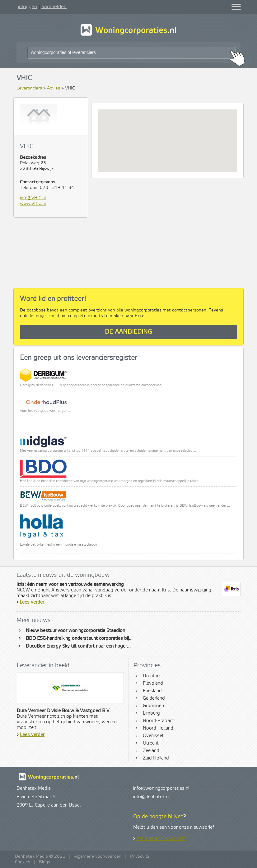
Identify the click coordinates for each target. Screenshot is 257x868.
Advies (54, 88)
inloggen (28, 7)
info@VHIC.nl (33, 198)
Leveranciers (29, 88)
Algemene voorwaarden (98, 856)
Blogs (44, 862)
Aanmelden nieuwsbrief (161, 839)
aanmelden (54, 7)
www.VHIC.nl (33, 204)
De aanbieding (128, 332)
